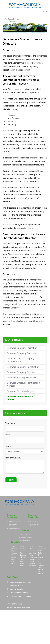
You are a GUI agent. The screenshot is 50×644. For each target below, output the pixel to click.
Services (9, 446)
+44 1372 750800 (14, 604)
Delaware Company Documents (23, 353)
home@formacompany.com (19, 607)
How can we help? (13, 458)
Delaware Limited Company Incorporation (20, 360)
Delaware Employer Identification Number (23, 384)
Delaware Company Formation (22, 348)
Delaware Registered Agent (20, 391)
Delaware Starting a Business (22, 377)
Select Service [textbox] (13, 452)
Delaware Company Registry (21, 372)
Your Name (10, 423)
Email (8, 435)
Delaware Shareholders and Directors (21, 398)
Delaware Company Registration (23, 367)
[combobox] (25, 452)
